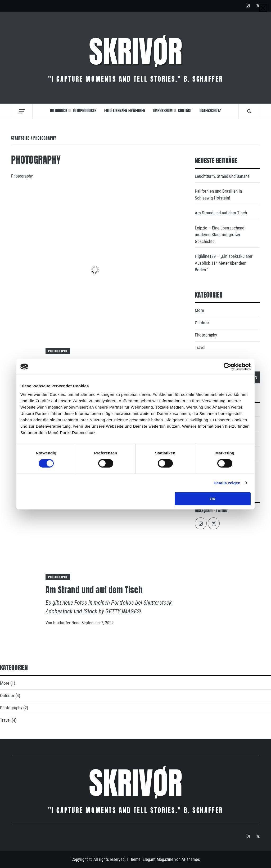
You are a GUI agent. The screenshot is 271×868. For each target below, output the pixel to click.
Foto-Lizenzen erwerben (125, 110)
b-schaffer (62, 623)
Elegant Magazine (158, 859)
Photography (58, 351)
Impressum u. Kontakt (172, 110)
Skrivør (136, 52)
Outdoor (202, 323)
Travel (200, 347)
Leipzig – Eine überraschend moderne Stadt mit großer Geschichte (220, 235)
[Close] (263, 8)
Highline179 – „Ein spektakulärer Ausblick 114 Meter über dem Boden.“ (224, 263)
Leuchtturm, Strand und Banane (222, 176)
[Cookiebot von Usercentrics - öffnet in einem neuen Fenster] (227, 367)
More (199, 310)
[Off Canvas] (22, 111)
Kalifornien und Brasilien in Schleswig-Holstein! (218, 194)
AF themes (191, 859)
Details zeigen (227, 483)
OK (213, 499)
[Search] (249, 111)
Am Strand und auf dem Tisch (94, 590)
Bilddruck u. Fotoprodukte (73, 110)
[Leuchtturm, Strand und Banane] (95, 269)
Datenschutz (210, 110)
